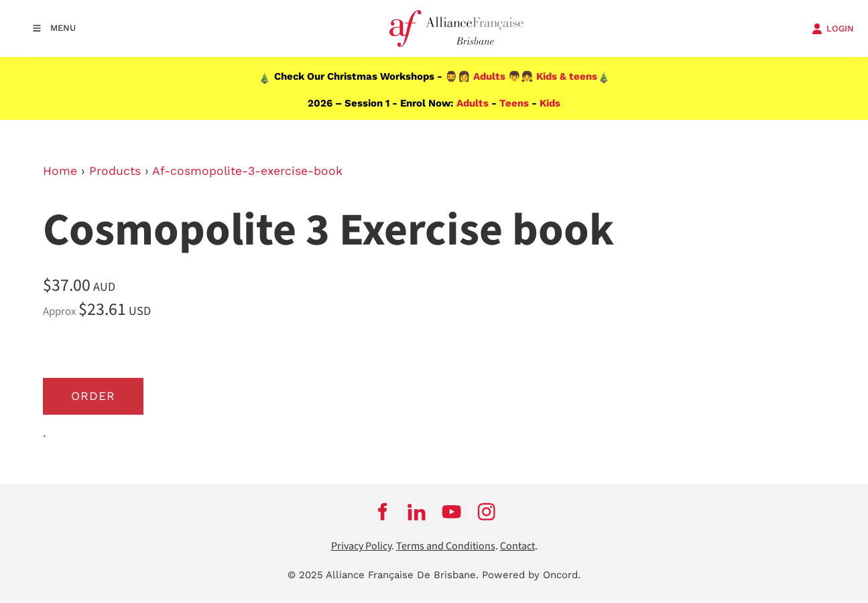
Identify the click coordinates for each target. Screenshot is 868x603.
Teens (514, 103)
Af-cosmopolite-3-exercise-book (247, 171)
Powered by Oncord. (531, 575)
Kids (550, 103)
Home (60, 171)
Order (93, 396)
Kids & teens (567, 76)
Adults (489, 76)
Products (115, 171)
